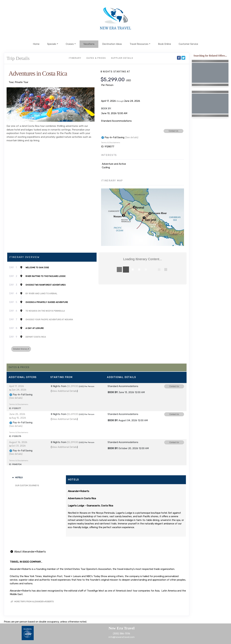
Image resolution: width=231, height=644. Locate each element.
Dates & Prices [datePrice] (96, 58)
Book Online (165, 44)
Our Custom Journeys (27, 485)
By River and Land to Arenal (41, 294)
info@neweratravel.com (122, 637)
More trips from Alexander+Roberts (32, 602)
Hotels (19, 477)
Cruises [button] (70, 44)
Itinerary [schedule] (75, 58)
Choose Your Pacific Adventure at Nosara (49, 320)
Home (36, 44)
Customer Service (188, 44)
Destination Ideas (112, 44)
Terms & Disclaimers (111, 143)
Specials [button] (52, 44)
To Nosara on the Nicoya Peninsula (45, 311)
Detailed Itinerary (21, 349)
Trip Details (18, 58)
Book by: (113, 392)
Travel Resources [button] (139, 44)
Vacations (89, 44)
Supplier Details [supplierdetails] (122, 58)
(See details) (132, 137)
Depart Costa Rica (36, 337)
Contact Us (173, 131)
